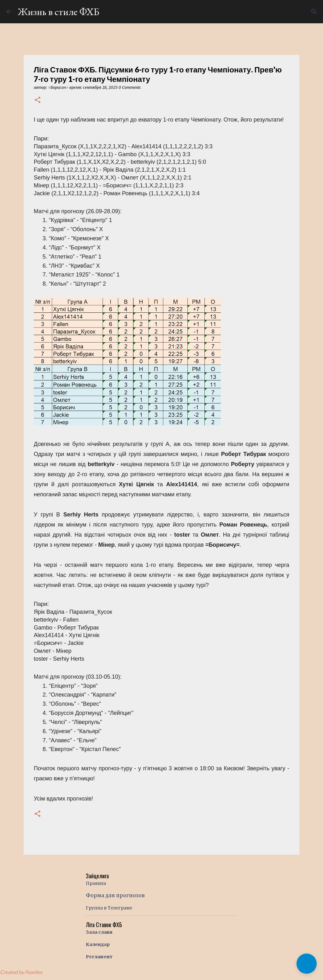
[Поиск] (314, 12)
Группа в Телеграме (109, 908)
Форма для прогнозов (115, 895)
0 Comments (130, 87)
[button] (38, 100)
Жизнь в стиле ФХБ (59, 12)
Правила (96, 883)
